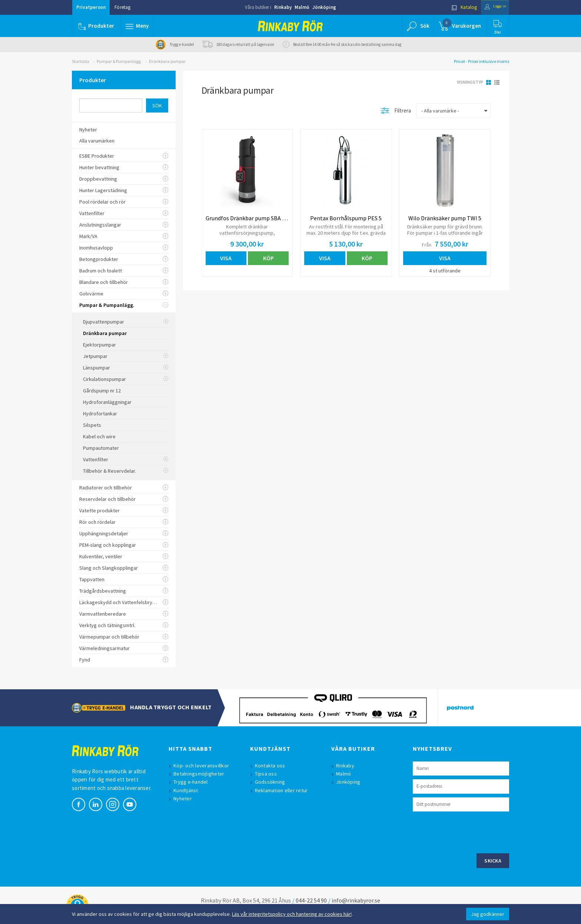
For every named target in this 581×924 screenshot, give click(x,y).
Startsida (81, 61)
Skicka (493, 861)
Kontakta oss (272, 766)
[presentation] (469, 831)
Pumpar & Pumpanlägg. (119, 61)
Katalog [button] (456, 7)
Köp (268, 258)
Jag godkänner (488, 914)
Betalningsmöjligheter (201, 774)
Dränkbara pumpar (167, 61)
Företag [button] (122, 7)
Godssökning (272, 782)
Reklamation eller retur (283, 790)
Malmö (302, 7)
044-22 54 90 (311, 900)
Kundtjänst (188, 790)
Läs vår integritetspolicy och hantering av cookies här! (292, 914)
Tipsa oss (268, 774)
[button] (138, 26)
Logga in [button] (491, 7)
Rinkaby (283, 7)
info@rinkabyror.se (356, 900)
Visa (226, 258)
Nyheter (185, 799)
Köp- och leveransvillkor (203, 766)
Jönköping (324, 7)
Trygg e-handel (192, 782)
